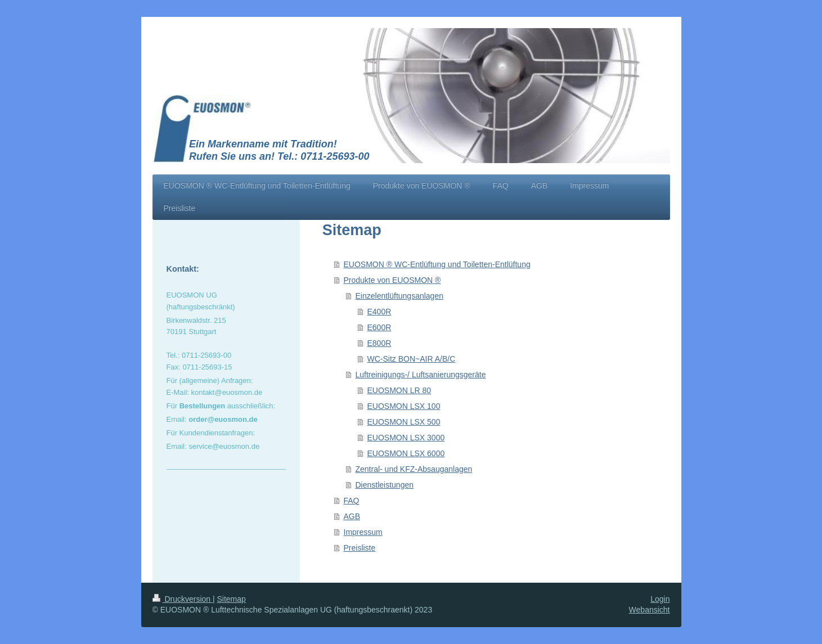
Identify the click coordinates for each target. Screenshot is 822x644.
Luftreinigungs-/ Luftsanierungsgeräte (421, 375)
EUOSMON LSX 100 (404, 406)
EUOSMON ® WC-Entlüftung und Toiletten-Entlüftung (437, 264)
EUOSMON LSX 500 (404, 422)
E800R (379, 343)
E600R (379, 327)
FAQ (352, 501)
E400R (379, 312)
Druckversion (183, 599)
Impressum (363, 532)
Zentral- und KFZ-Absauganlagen (414, 469)
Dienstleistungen (385, 485)
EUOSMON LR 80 (399, 390)
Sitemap (232, 599)
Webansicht (650, 610)
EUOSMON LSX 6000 (406, 453)
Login (660, 599)
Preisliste (360, 548)
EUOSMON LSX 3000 (406, 438)
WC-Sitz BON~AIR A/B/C (412, 359)
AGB (352, 516)
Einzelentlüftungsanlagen (399, 296)
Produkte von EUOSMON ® (392, 280)
